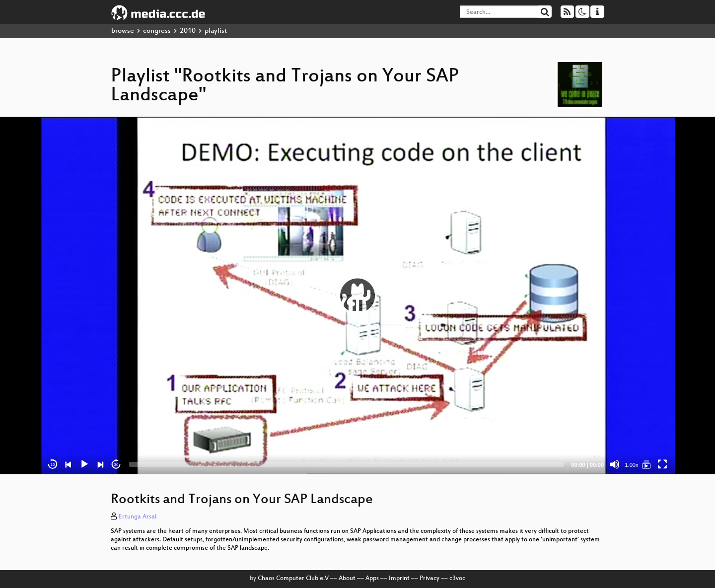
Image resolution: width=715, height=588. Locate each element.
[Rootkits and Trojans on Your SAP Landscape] (646, 464)
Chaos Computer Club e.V (293, 579)
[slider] (346, 464)
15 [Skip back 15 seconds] (53, 465)
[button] (357, 295)
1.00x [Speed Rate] (632, 465)
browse (123, 31)
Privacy (429, 579)
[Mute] (615, 464)
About (347, 579)
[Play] (84, 464)
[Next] (100, 464)
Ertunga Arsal (138, 517)
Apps (372, 579)
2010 (188, 31)
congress (157, 31)
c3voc (457, 579)
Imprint (399, 579)
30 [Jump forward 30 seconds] (116, 465)
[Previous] (69, 464)
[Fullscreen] (662, 464)
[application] (357, 295)
